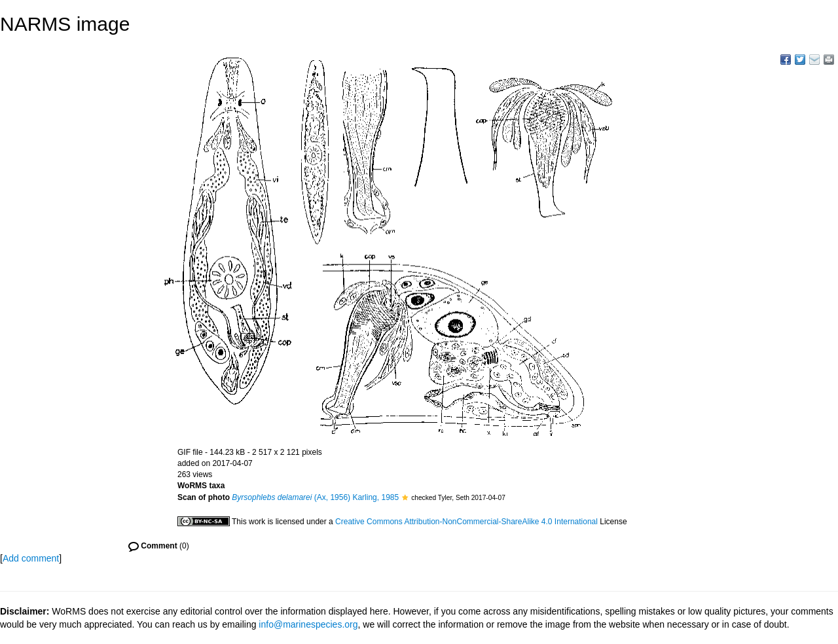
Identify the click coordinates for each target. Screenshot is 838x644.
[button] (405, 497)
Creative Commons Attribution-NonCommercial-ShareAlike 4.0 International (466, 522)
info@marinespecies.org (308, 624)
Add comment (31, 558)
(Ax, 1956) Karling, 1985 (315, 497)
